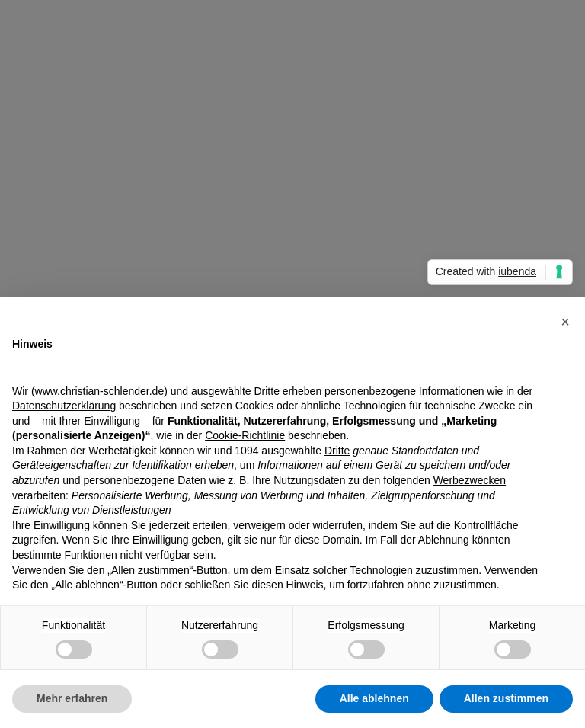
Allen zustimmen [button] (506, 698)
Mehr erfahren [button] (72, 698)
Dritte (337, 451)
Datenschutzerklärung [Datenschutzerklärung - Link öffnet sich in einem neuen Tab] (64, 406)
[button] (565, 322)
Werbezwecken (470, 480)
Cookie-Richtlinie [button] (245, 435)
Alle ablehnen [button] (374, 698)
